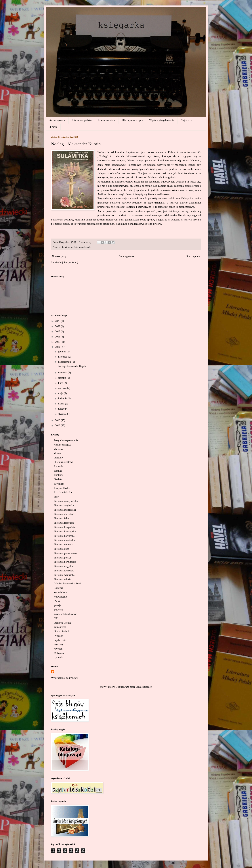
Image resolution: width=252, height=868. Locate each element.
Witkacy (59, 636)
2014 (58, 347)
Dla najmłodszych (132, 120)
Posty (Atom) (71, 263)
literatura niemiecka (65, 540)
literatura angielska (64, 505)
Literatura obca (107, 120)
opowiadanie (85, 247)
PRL (57, 618)
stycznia (63, 414)
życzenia (59, 657)
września (63, 373)
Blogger (147, 687)
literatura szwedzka (64, 571)
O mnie (53, 127)
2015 (58, 342)
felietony (59, 458)
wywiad (58, 649)
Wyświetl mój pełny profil (65, 678)
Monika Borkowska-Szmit (68, 584)
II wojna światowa (64, 462)
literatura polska (63, 558)
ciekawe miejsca (63, 445)
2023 (58, 321)
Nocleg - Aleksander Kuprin (76, 144)
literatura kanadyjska (65, 532)
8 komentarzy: (86, 242)
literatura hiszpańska (65, 527)
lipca (61, 383)
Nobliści (59, 588)
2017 (58, 332)
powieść (59, 610)
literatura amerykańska (66, 501)
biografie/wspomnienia (66, 440)
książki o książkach (64, 492)
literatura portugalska (65, 562)
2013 (58, 420)
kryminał (59, 484)
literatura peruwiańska (66, 553)
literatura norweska (64, 545)
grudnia (62, 352)
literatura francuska (64, 523)
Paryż (57, 601)
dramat (58, 453)
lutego (62, 409)
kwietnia (63, 399)
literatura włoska (63, 579)
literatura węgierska (65, 575)
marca (62, 404)
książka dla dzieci (64, 488)
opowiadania (61, 592)
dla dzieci (59, 449)
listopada (63, 357)
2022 (58, 326)
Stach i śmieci (62, 631)
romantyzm (60, 627)
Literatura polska (82, 120)
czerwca (63, 388)
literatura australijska (65, 510)
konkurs (59, 475)
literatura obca (62, 549)
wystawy (59, 645)
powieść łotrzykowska (66, 614)
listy (57, 497)
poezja (58, 605)
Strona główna (57, 120)
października (65, 362)
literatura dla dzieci (64, 514)
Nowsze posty (59, 256)
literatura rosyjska (70, 247)
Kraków (59, 479)
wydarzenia (60, 640)
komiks (58, 471)
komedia (59, 466)
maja (61, 393)
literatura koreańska (65, 536)
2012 (58, 426)
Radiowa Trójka (63, 623)
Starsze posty (193, 256)
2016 (58, 337)
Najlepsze (186, 120)
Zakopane (59, 653)
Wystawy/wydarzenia (162, 120)
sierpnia (62, 378)
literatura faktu (62, 518)
